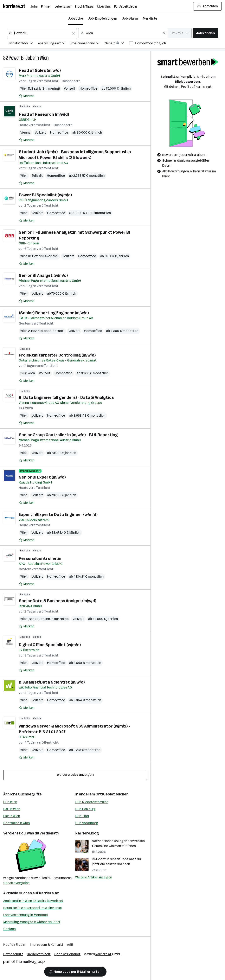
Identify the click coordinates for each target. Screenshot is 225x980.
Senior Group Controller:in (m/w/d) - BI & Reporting (68, 435)
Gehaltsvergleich (16, 883)
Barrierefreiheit (39, 954)
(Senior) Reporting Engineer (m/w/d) (54, 313)
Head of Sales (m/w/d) (40, 70)
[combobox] (42, 33)
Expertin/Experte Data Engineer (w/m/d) (58, 514)
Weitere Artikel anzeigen (94, 877)
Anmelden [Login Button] (208, 6)
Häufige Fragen (15, 945)
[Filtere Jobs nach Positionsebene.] (88, 44)
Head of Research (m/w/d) (44, 114)
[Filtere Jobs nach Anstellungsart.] (54, 44)
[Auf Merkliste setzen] (27, 96)
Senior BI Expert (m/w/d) (42, 477)
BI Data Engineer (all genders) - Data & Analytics (66, 397)
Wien (44, 58)
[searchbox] (42, 33)
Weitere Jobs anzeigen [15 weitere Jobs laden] (75, 775)
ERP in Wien (12, 816)
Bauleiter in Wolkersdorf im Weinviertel (33, 908)
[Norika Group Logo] (24, 963)
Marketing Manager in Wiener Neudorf (32, 922)
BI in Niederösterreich (92, 802)
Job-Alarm (130, 18)
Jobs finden (205, 33)
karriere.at (49, 893)
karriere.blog (87, 833)
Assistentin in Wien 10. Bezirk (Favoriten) (33, 901)
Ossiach (9, 929)
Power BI (17, 58)
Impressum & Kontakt (47, 945)
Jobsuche (75, 18)
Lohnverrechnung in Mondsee (25, 915)
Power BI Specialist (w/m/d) (45, 195)
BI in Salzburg (85, 809)
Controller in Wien (17, 823)
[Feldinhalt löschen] (73, 33)
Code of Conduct (67, 954)
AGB (70, 945)
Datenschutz (13, 954)
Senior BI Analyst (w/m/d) (43, 275)
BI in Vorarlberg (87, 823)
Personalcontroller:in (40, 558)
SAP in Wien (12, 809)
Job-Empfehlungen (102, 18)
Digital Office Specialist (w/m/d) (50, 645)
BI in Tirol (82, 816)
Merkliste (150, 18)
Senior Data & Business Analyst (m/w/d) (57, 601)
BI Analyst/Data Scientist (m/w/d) (52, 682)
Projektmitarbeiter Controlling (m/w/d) (57, 355)
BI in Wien (10, 802)
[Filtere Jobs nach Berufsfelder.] (23, 44)
